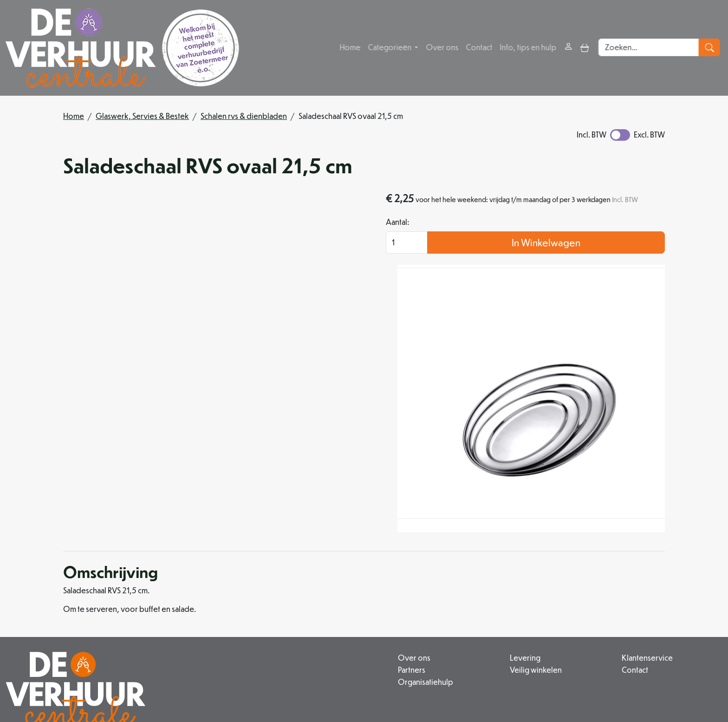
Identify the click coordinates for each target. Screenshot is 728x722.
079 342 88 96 (221, 666)
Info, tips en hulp (529, 48)
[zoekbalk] (652, 48)
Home (351, 48)
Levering (466, 577)
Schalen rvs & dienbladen (244, 116)
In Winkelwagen (589, 257)
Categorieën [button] (391, 48)
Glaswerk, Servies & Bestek (142, 116)
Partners (322, 588)
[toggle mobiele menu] (586, 48)
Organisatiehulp (336, 600)
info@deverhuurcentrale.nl (307, 666)
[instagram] (301, 687)
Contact (480, 48)
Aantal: (483, 236)
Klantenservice (617, 577)
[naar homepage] (122, 48)
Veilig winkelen (476, 588)
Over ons (443, 48)
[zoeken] (712, 48)
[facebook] (279, 687)
